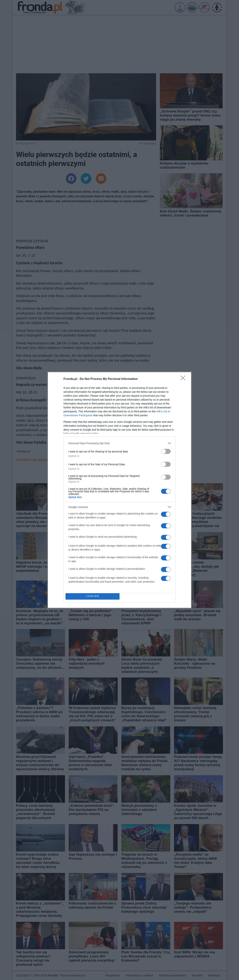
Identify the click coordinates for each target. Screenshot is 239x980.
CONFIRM (93, 596)
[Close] (184, 379)
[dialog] (119, 490)
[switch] (166, 451)
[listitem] (119, 443)
